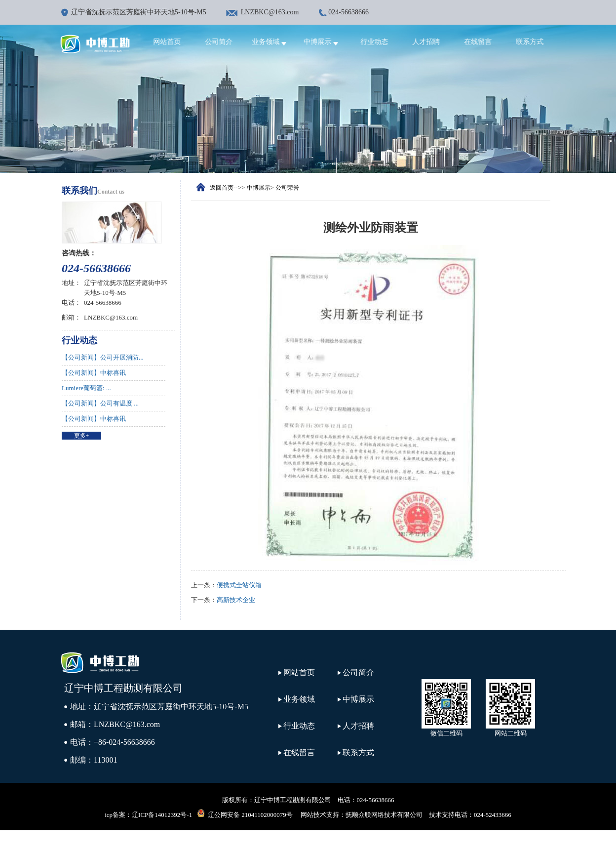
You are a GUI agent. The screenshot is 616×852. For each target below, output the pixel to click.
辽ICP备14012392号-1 (162, 815)
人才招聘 (430, 42)
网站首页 (171, 42)
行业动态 (378, 42)
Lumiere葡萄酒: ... (86, 388)
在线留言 (482, 42)
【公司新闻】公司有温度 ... (100, 403)
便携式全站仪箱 (239, 585)
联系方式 (534, 42)
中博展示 (327, 42)
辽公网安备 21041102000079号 (245, 813)
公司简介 (223, 42)
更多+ (82, 436)
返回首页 (222, 188)
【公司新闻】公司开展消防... (103, 357)
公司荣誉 (287, 188)
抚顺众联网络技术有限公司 (384, 815)
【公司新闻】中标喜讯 (94, 373)
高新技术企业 (236, 600)
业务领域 (275, 42)
